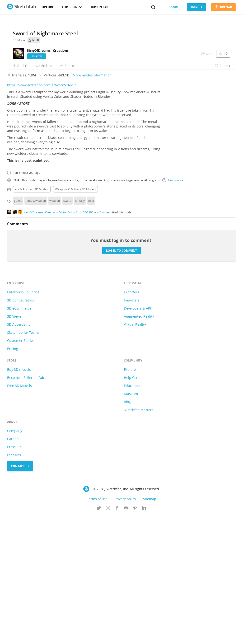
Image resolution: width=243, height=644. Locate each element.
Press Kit (14, 575)
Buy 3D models (19, 498)
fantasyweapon (36, 329)
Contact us (20, 594)
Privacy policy (125, 627)
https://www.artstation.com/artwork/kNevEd (42, 213)
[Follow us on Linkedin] (144, 637)
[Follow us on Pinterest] (135, 637)
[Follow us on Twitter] (99, 637)
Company (15, 559)
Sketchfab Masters (139, 538)
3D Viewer (15, 444)
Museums (132, 522)
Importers (132, 428)
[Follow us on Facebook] (117, 637)
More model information (92, 203)
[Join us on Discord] (126, 637)
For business (72, 7)
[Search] (153, 7)
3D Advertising (19, 453)
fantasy (80, 329)
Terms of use (97, 627)
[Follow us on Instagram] (108, 637)
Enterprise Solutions (23, 420)
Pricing (13, 477)
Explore (47, 7)
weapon (55, 329)
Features (14, 583)
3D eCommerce (19, 436)
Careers (13, 567)
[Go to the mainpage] (21, 7)
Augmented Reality (139, 444)
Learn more (173, 308)
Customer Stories (21, 469)
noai (91, 329)
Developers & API (137, 436)
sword (67, 329)
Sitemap (150, 627)
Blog (127, 530)
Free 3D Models (19, 514)
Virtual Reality (135, 453)
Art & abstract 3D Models (32, 317)
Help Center (133, 506)
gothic (18, 329)
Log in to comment (121, 378)
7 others (105, 340)
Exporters (131, 420)
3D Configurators (21, 428)
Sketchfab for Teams (23, 461)
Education (132, 514)
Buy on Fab (100, 7)
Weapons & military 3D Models (75, 317)
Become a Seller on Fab (26, 506)
